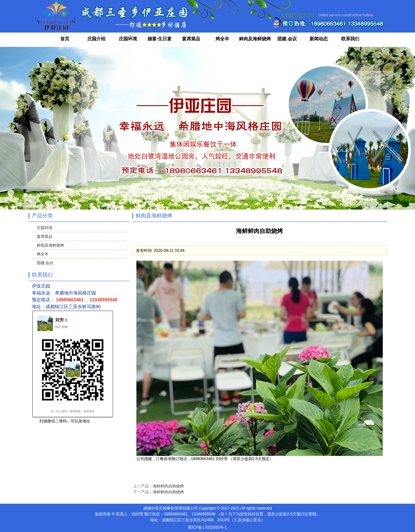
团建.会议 (287, 39)
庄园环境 (128, 39)
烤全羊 (222, 39)
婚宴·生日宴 (159, 39)
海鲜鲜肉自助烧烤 (168, 486)
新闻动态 (319, 39)
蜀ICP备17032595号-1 (207, 527)
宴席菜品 (191, 39)
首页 (65, 39)
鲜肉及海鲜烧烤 (255, 39)
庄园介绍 (96, 39)
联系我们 (350, 39)
